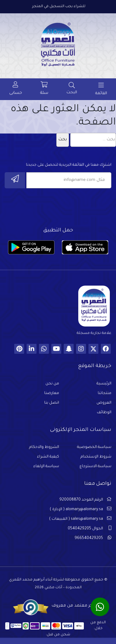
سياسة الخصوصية (94, 447)
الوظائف (104, 413)
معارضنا (52, 393)
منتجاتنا (105, 393)
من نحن (52, 384)
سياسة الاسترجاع (95, 467)
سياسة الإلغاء (46, 467)
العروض (104, 403)
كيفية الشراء (48, 457)
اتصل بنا (52, 403)
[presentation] (64, 206)
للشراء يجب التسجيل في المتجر (59, 7)
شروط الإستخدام (96, 457)
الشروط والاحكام (44, 447)
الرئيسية (104, 384)
